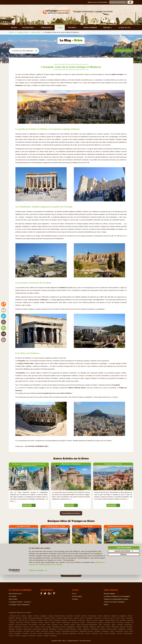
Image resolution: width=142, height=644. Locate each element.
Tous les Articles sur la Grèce (71, 513)
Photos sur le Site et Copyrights (114, 602)
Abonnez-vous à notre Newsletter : (98, 2)
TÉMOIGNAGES (46, 28)
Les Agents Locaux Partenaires (19, 605)
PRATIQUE (108, 28)
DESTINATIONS (29, 28)
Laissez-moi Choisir (124, 620)
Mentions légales (109, 594)
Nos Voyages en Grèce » (124, 51)
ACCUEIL (14, 28)
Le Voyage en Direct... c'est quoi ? (20, 602)
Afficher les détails (36, 640)
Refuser (124, 624)
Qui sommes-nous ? (15, 594)
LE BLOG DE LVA (124, 28)
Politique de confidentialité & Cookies (116, 599)
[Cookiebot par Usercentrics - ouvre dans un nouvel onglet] (14, 640)
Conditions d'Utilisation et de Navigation (117, 596)
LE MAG (60, 28)
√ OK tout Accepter (124, 617)
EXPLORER (72, 28)
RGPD (106, 605)
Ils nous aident (77, 596)
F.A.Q (74, 594)
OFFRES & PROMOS (90, 28)
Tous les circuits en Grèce (71, 575)
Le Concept (13, 596)
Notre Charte (13, 599)
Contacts (75, 599)
